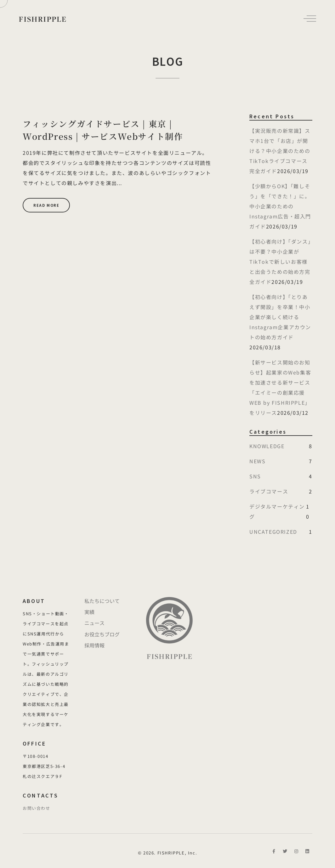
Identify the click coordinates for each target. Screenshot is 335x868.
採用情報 (94, 645)
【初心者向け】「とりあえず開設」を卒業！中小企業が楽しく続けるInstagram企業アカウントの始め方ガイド (280, 317)
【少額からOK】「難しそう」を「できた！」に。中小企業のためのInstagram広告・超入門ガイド (280, 206)
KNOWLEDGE (267, 446)
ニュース (94, 623)
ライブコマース (269, 491)
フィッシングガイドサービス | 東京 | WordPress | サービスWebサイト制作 (103, 130)
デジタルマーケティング (277, 511)
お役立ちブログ (102, 634)
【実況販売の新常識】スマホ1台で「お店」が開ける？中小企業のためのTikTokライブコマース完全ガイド (280, 151)
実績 (89, 612)
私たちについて (102, 601)
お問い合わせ (37, 808)
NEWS (257, 461)
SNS (255, 476)
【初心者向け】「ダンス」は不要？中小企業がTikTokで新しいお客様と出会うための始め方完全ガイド (280, 262)
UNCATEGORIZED (273, 532)
